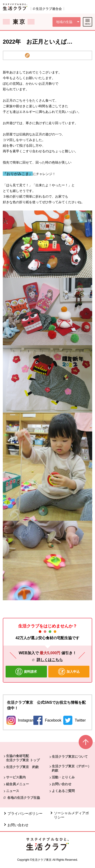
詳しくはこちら (50, 660)
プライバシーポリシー (25, 813)
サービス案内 (16, 777)
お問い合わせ (62, 784)
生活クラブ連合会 (49, 9)
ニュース (13, 791)
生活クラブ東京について (70, 757)
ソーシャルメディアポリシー (71, 815)
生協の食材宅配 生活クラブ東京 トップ (23, 758)
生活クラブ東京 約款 (22, 767)
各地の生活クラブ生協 (24, 798)
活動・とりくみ (63, 777)
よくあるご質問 (63, 791)
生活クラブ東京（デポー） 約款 (73, 768)
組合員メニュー (18, 784)
